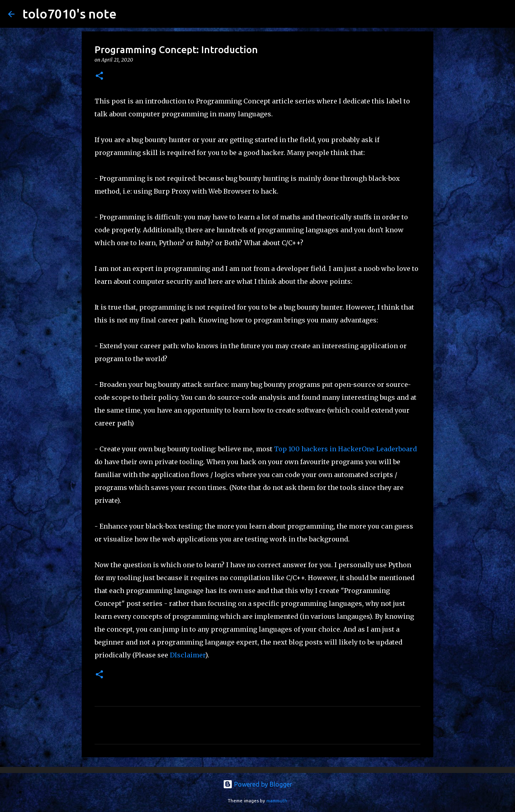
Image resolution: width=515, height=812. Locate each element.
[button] (99, 76)
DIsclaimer (187, 655)
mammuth (277, 801)
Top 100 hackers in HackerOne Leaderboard (345, 449)
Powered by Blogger (257, 784)
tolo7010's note (70, 14)
